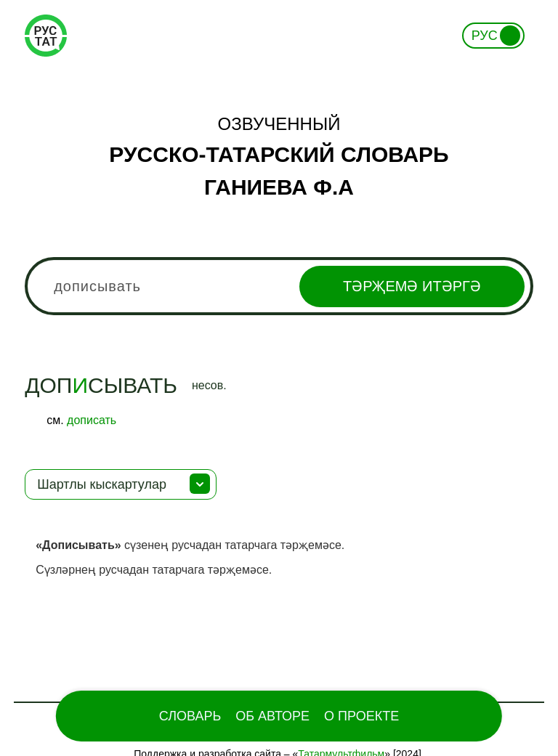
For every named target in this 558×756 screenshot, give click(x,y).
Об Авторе (272, 716)
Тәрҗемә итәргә (412, 286)
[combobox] (279, 286)
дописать (92, 420)
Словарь (190, 716)
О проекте (361, 716)
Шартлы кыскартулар (102, 484)
